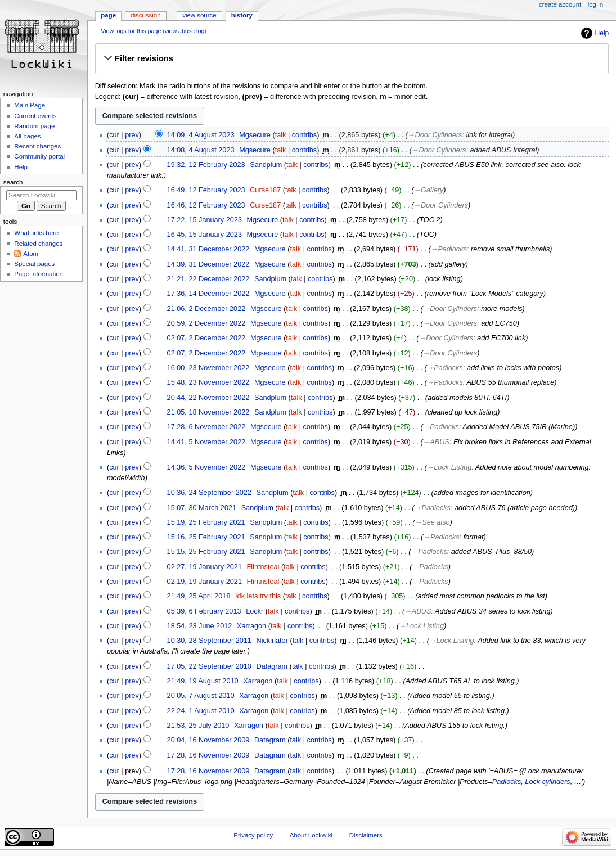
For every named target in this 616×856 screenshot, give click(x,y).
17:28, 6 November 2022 (206, 427)
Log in (595, 4)
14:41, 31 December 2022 (208, 249)
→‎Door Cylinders (435, 135)
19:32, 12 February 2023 (206, 165)
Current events (35, 116)
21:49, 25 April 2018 (199, 596)
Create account (560, 4)
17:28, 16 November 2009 (208, 755)
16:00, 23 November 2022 (208, 368)
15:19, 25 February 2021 (206, 522)
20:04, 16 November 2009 (208, 740)
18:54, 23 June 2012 (200, 626)
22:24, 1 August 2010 (201, 711)
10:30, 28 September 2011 (209, 641)
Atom (31, 254)
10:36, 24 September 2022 (209, 493)
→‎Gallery (428, 190)
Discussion (145, 15)
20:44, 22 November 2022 (208, 398)
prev (132, 135)
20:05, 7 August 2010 (201, 696)
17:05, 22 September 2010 (209, 666)
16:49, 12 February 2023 (206, 190)
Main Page (30, 105)
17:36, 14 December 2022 (208, 294)
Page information (39, 274)
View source (199, 15)
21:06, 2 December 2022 (206, 309)
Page (108, 15)
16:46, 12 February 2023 (206, 205)
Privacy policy (253, 835)
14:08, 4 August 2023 (201, 150)
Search (13, 182)
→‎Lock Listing (449, 467)
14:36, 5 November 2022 (206, 467)
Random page (34, 126)
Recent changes (37, 146)
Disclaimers (366, 835)
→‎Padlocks (449, 249)
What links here (36, 233)
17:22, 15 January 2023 (204, 220)
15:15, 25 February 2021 (206, 552)
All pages (27, 136)
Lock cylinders (547, 782)
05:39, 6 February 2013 (204, 611)
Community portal (39, 156)
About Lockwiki (311, 835)
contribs (304, 135)
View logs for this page (131, 31)
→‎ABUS (436, 442)
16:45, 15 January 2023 (204, 235)
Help (602, 33)
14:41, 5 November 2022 (206, 442)
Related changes (38, 244)
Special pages (34, 264)
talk (281, 135)
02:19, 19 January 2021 (204, 582)
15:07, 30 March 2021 (202, 508)
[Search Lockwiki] (41, 195)
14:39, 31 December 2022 (208, 264)
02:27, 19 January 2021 (204, 567)
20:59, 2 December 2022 (206, 323)
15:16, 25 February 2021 (206, 537)
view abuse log (185, 31)
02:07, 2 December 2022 (206, 338)
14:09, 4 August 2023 (201, 135)
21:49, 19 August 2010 (203, 681)
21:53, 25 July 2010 (198, 726)
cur (114, 150)
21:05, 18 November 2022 (208, 412)
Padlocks (507, 782)
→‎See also (433, 522)
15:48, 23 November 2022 (208, 382)
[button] (352, 58)
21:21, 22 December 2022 (208, 279)
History (242, 15)
